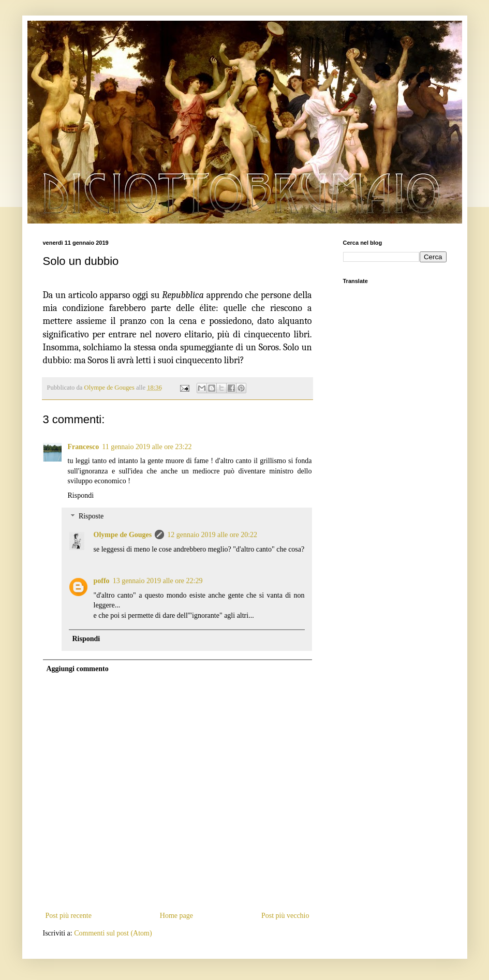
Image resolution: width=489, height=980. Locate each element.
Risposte (91, 517)
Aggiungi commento (78, 669)
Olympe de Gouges (123, 535)
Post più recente (69, 916)
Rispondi (81, 495)
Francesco (84, 447)
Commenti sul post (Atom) (113, 933)
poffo (102, 581)
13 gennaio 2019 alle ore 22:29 (158, 581)
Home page (176, 916)
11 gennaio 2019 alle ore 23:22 (147, 447)
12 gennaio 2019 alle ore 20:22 (212, 535)
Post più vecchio (285, 916)
